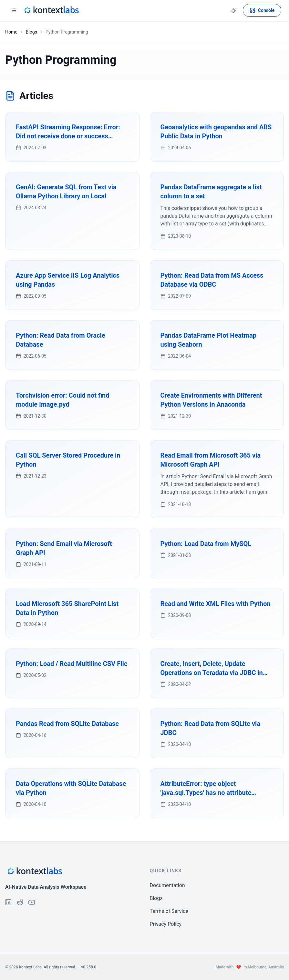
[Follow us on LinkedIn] (8, 902)
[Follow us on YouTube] (32, 902)
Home (11, 32)
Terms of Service (169, 911)
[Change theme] (234, 10)
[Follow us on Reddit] (20, 902)
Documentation (167, 885)
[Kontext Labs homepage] (51, 10)
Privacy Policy (166, 924)
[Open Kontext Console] (262, 10)
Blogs (31, 32)
